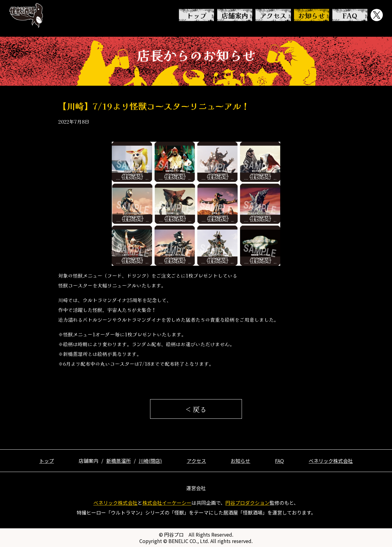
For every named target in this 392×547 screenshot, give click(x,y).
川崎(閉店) (150, 461)
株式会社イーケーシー (167, 503)
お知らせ (311, 15)
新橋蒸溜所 (119, 461)
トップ (197, 15)
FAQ (350, 15)
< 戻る (196, 409)
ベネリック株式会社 (331, 461)
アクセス (273, 15)
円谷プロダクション (247, 503)
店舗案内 (235, 15)
